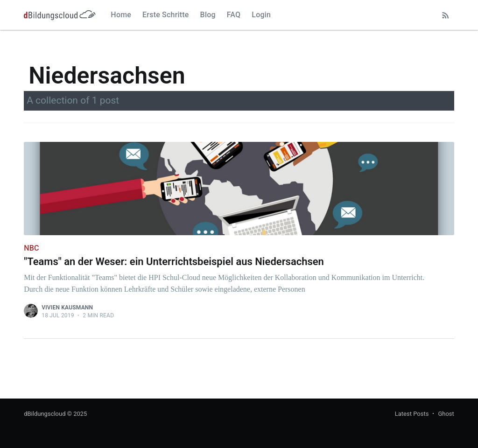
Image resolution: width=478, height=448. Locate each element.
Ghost (446, 414)
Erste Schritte (166, 15)
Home (121, 15)
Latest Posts (412, 414)
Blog (208, 15)
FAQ (234, 15)
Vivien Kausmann (67, 308)
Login (261, 15)
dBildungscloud (45, 414)
